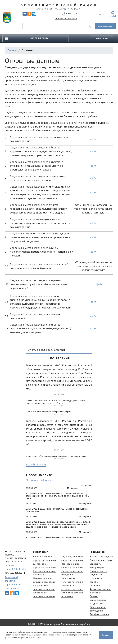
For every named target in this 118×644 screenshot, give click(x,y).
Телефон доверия (99, 614)
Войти (69, 14)
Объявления (47, 480)
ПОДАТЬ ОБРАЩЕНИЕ (105, 26)
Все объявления (36, 465)
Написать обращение (101, 557)
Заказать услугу (98, 571)
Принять (106, 635)
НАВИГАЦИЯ (102, 38)
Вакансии (95, 585)
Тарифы (94, 582)
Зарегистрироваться (66, 18)
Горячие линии (13, 585)
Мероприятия (32, 480)
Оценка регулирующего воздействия (98, 600)
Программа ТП (13, 588)
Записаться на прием (101, 560)
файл (93, 139)
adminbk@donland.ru (16, 569)
